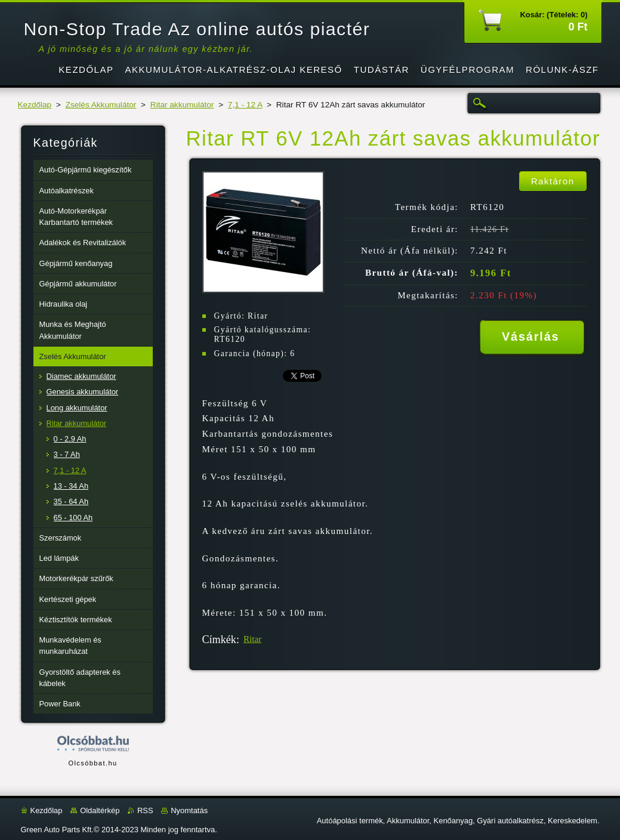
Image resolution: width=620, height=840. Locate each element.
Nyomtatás (189, 810)
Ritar (252, 639)
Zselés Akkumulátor (101, 105)
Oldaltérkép (100, 810)
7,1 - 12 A (245, 105)
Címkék (219, 640)
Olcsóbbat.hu (92, 763)
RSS (145, 810)
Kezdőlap (35, 105)
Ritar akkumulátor (182, 105)
